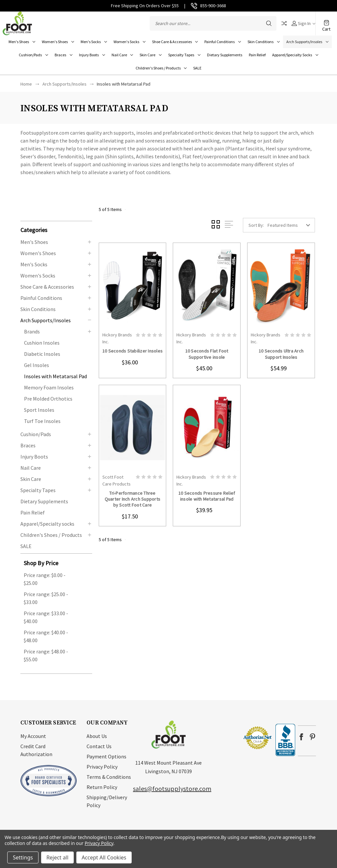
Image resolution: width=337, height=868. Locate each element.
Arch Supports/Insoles (307, 42)
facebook (301, 737)
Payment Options (106, 756)
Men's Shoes (22, 42)
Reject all (57, 857)
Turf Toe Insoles (42, 421)
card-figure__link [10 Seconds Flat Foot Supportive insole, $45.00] (207, 286)
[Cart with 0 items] (326, 20)
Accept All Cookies (104, 857)
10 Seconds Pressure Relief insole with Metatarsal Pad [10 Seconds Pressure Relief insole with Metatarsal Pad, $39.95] (207, 496)
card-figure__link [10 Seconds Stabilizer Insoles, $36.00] (133, 286)
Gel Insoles (37, 365)
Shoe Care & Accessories (175, 42)
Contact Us (99, 746)
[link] (223, 737)
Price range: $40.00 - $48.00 (46, 636)
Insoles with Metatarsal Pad (55, 376)
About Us (97, 736)
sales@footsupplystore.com (172, 789)
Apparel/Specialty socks (295, 55)
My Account (33, 736)
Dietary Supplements (225, 55)
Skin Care (151, 55)
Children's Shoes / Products (161, 68)
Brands (32, 331)
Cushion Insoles (42, 343)
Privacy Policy (102, 767)
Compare (284, 23)
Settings (23, 857)
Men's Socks (94, 42)
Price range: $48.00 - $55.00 (46, 655)
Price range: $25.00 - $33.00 (46, 598)
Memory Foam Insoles (49, 387)
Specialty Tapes (184, 55)
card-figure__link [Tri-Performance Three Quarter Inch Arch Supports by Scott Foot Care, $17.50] (133, 428)
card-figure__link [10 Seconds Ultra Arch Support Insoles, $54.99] (281, 286)
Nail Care (122, 55)
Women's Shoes (58, 42)
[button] (56, 230)
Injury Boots (92, 55)
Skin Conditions (264, 42)
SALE (197, 68)
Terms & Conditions (109, 777)
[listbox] (291, 225)
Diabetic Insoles (42, 354)
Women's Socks (130, 42)
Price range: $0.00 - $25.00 (45, 579)
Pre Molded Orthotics (48, 399)
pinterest (312, 737)
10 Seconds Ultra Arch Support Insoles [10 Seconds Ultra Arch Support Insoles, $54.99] (281, 354)
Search (269, 23)
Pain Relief (257, 55)
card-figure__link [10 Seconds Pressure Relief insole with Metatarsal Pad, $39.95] (207, 428)
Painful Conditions (223, 42)
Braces (64, 55)
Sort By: (256, 225)
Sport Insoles (39, 410)
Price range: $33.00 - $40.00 (46, 617)
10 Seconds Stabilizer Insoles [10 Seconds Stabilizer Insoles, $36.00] (132, 351)
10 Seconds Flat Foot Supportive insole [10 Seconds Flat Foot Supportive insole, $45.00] (207, 354)
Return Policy (102, 787)
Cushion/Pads (33, 55)
